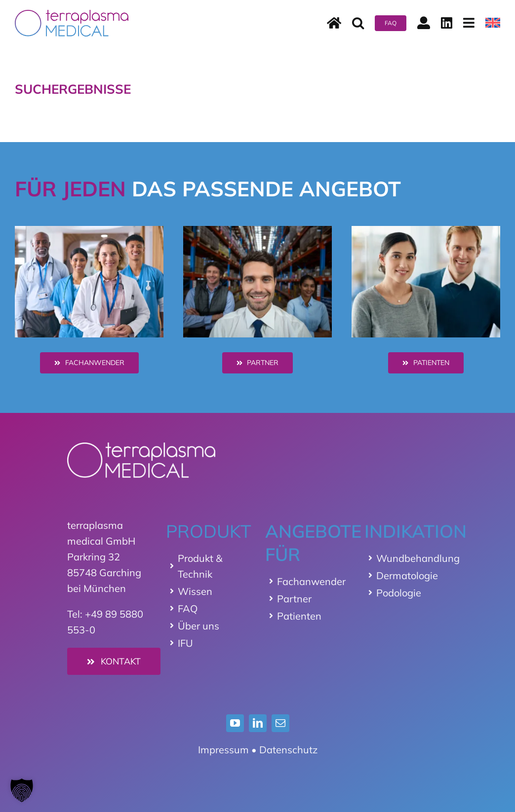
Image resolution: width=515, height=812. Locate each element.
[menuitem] (493, 23)
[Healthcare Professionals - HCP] (89, 363)
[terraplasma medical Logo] (72, 15)
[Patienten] (426, 363)
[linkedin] (258, 723)
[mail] (280, 723)
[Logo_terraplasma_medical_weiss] (141, 447)
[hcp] (89, 231)
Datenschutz (288, 750)
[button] (358, 23)
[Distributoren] (258, 363)
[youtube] (235, 723)
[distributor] (258, 231)
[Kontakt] (114, 661)
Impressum (223, 750)
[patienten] (426, 231)
